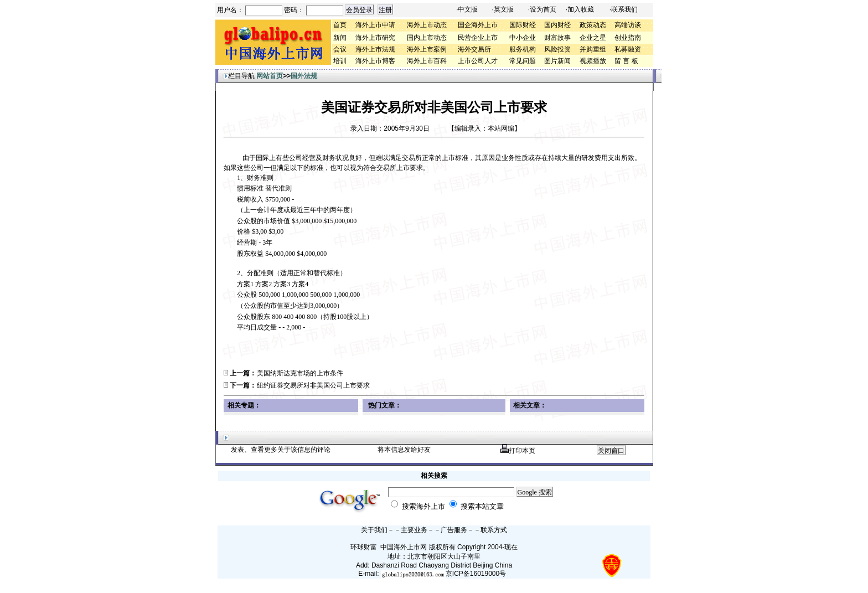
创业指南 (628, 38)
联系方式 (494, 530)
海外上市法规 (375, 49)
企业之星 (593, 38)
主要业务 (414, 530)
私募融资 (628, 49)
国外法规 (304, 76)
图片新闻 (557, 61)
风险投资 (557, 49)
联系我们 (624, 9)
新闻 (340, 38)
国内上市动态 (427, 38)
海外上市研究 (375, 38)
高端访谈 (628, 25)
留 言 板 (626, 61)
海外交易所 (474, 49)
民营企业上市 (478, 38)
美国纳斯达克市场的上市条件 (300, 373)
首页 (340, 25)
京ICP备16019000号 (476, 574)
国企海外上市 (478, 25)
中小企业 (523, 38)
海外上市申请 (375, 25)
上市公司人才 (478, 61)
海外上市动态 (427, 25)
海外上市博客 (375, 61)
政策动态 (593, 25)
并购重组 (593, 49)
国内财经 (557, 25)
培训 (340, 61)
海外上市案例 (427, 49)
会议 (340, 49)
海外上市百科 (427, 61)
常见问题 (523, 61)
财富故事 (557, 38)
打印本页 (518, 451)
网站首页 (270, 76)
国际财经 (523, 25)
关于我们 (374, 530)
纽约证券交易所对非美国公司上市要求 (313, 385)
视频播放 (593, 61)
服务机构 (523, 49)
